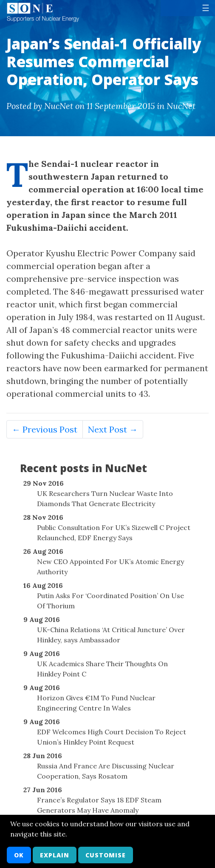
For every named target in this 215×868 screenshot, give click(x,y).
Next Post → (113, 429)
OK (19, 855)
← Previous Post (45, 429)
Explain (55, 855)
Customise (106, 855)
